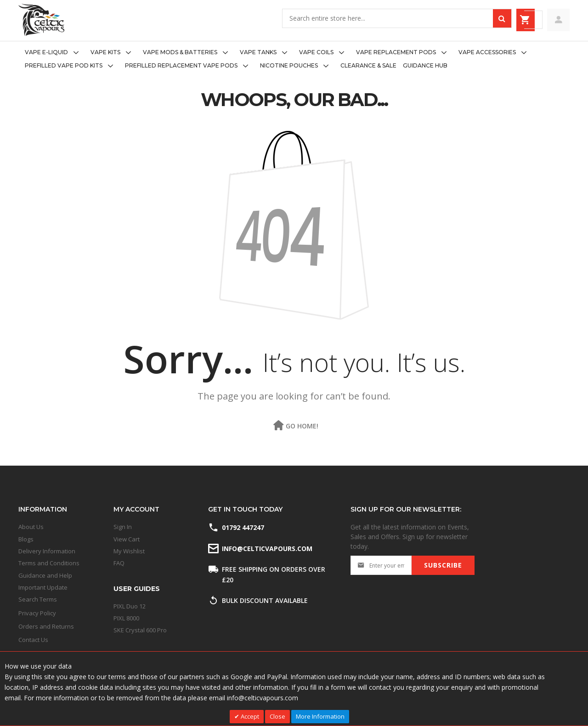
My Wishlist (129, 551)
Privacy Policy (37, 613)
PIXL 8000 (126, 618)
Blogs (26, 539)
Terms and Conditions (49, 563)
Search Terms (38, 599)
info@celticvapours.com (266, 549)
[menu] (294, 59)
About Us (31, 527)
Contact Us (33, 640)
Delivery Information (47, 551)
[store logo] (41, 20)
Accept (249, 716)
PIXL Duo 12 (130, 606)
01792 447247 (243, 527)
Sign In (123, 527)
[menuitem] (54, 53)
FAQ (119, 563)
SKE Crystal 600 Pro (140, 630)
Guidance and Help (45, 575)
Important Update (43, 587)
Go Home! (302, 426)
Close (277, 716)
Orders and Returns (46, 626)
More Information (320, 716)
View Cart (127, 539)
